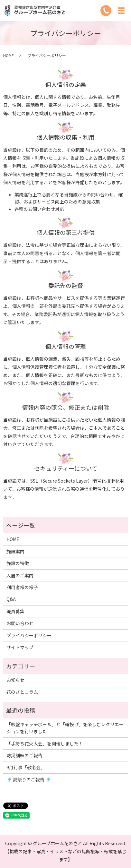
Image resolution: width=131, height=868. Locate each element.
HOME (9, 55)
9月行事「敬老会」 (26, 767)
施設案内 (15, 551)
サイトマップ (20, 647)
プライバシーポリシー (29, 635)
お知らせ (15, 680)
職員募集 (15, 611)
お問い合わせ (20, 623)
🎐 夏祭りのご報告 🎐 (29, 779)
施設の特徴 (18, 563)
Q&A (11, 599)
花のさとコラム (22, 692)
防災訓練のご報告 (24, 755)
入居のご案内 (20, 575)
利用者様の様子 (22, 587)
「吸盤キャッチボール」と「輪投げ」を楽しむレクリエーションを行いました (65, 728)
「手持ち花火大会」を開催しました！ (45, 743)
